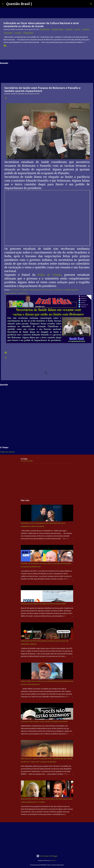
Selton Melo (8, 33)
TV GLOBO (18, 33)
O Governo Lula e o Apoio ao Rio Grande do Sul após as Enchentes (44, 721)
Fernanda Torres (58, 29)
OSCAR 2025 (86, 29)
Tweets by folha (27, 461)
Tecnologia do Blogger (47, 856)
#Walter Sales (45, 29)
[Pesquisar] (91, 4)
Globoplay (69, 29)
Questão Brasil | (19, 4)
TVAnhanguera (28, 33)
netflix (77, 29)
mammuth (53, 860)
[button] (6, 98)
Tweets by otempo (7, 452)
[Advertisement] (47, 481)
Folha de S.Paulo (50, 275)
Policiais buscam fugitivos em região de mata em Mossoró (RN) (43, 604)
